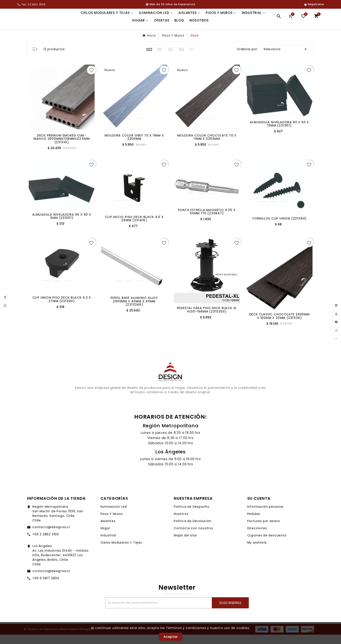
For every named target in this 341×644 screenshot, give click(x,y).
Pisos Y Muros (112, 523)
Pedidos (254, 523)
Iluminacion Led (114, 516)
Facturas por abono (264, 530)
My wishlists (257, 552)
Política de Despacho (192, 516)
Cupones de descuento (267, 545)
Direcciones (257, 537)
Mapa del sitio (185, 545)
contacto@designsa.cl (51, 536)
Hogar (105, 537)
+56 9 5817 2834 (46, 587)
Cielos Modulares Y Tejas (121, 552)
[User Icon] (314, 4)
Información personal (265, 516)
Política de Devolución (193, 530)
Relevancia (286, 58)
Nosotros (181, 523)
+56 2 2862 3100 (46, 544)
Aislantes (108, 530)
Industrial (108, 545)
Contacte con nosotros (193, 537)
